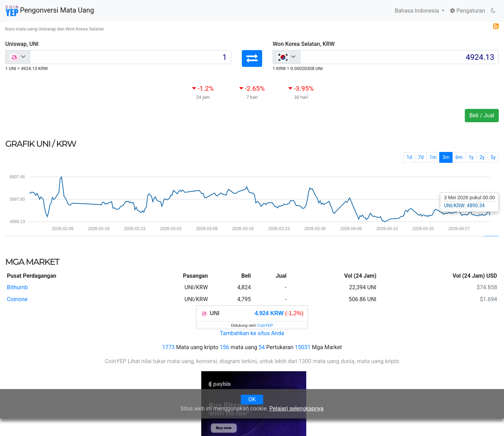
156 (225, 347)
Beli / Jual (482, 115)
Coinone (17, 299)
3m (446, 157)
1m (433, 157)
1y (471, 157)
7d (421, 157)
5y (493, 157)
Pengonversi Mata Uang (50, 11)
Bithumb (17, 287)
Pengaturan (468, 11)
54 (262, 347)
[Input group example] (131, 57)
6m (459, 157)
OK (252, 399)
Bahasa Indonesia (418, 11)
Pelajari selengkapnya (297, 409)
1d (409, 157)
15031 (303, 347)
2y (482, 157)
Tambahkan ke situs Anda (252, 333)
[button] (252, 58)
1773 (168, 347)
